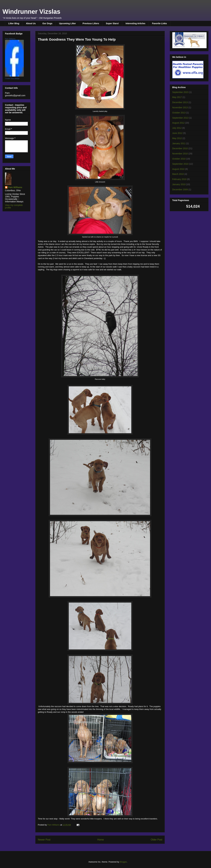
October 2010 (179, 159)
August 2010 (178, 169)
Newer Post (44, 840)
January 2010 (179, 184)
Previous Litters (91, 23)
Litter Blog (14, 23)
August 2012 (178, 123)
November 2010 (180, 154)
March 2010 (178, 174)
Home (101, 840)
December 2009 (180, 190)
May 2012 (177, 138)
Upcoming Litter (67, 23)
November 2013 (180, 107)
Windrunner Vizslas (31, 12)
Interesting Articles (135, 23)
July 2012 (177, 128)
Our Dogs (47, 23)
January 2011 (179, 143)
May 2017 (177, 97)
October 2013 (179, 113)
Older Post (156, 840)
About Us (31, 23)
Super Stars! (112, 23)
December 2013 (180, 102)
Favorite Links (160, 23)
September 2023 (180, 92)
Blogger (123, 862)
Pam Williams (10, 39)
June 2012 (177, 133)
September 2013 (180, 118)
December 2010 (180, 148)
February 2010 (179, 179)
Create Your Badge (12, 78)
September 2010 (180, 164)
